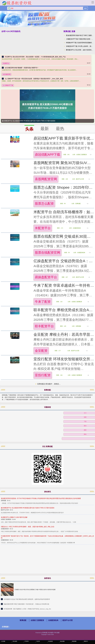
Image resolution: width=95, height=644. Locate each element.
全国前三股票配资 (37, 620)
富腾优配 (23, 620)
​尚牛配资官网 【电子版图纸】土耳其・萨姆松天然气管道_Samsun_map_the (27, 609)
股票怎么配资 (44, 204)
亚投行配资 (43, 375)
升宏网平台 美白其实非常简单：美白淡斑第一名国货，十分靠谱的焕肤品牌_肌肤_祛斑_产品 (35, 57)
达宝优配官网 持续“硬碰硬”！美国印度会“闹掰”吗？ (22, 68)
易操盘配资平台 (46, 277)
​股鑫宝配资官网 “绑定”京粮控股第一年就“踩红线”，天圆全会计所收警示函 (26, 604)
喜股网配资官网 (46, 179)
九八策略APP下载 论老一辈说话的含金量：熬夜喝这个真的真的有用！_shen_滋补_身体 (34, 79)
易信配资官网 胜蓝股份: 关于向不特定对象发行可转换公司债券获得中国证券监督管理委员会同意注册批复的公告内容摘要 (41, 498)
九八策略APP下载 (8, 85)
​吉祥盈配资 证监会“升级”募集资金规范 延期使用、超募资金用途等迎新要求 (27, 599)
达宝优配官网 (7, 74)
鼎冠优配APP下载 (47, 155)
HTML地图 (56, 633)
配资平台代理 (68, 620)
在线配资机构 (53, 620)
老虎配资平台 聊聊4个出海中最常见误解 (14, 517)
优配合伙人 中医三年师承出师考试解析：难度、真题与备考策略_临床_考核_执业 (28, 527)
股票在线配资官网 (47, 253)
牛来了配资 (43, 302)
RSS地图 (50, 633)
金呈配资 (41, 351)
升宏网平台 (6, 63)
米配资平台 (43, 228)
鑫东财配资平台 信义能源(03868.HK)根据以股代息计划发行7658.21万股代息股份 (29, 121)
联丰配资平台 (44, 326)
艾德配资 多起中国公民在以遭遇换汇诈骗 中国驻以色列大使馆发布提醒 (35, 590)
